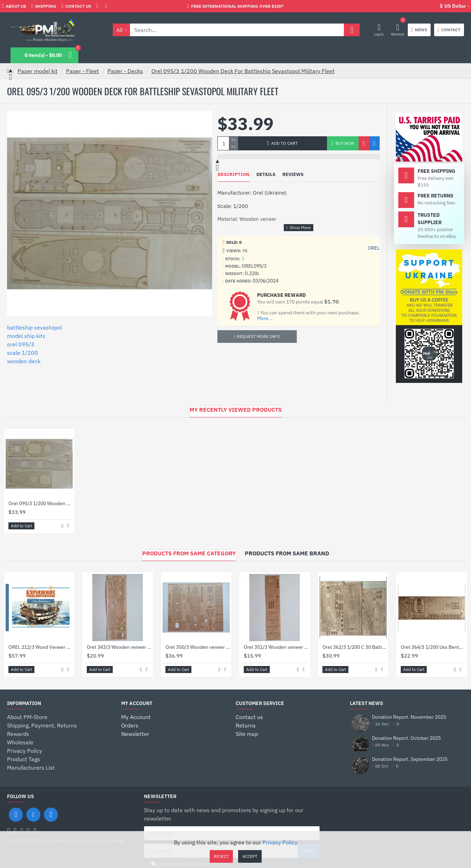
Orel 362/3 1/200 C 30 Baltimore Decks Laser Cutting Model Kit (355, 647)
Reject (221, 856)
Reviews (293, 174)
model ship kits (26, 336)
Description (233, 174)
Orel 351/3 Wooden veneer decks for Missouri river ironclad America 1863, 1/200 (276, 647)
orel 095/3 (21, 344)
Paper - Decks (125, 71)
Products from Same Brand (287, 553)
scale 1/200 (22, 353)
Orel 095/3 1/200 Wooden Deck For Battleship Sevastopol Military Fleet (243, 71)
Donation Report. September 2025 (410, 759)
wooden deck (24, 361)
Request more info (259, 336)
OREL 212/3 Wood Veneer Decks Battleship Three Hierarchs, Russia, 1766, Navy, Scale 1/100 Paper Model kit (41, 647)
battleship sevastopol (34, 327)
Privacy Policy (280, 842)
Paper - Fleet (83, 71)
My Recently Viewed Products (236, 410)
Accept (250, 856)
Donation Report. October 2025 (406, 738)
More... (265, 318)
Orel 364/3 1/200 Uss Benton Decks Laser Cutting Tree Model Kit (433, 647)
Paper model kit (38, 71)
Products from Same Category (189, 553)
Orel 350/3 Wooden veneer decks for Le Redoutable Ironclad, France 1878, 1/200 (198, 647)
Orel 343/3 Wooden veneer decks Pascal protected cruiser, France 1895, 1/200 (119, 647)
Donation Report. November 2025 (409, 717)
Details (266, 174)
